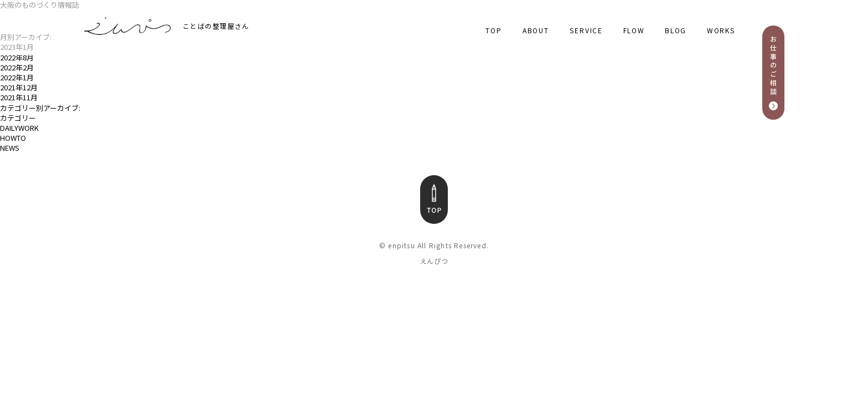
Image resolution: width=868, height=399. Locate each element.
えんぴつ (434, 261)
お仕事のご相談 (774, 66)
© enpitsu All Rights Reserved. (434, 245)
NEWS (10, 148)
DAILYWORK (19, 128)
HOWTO (13, 138)
